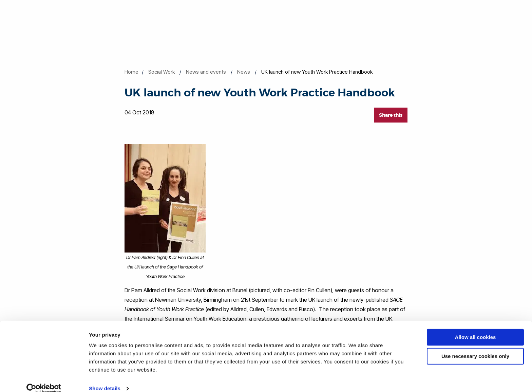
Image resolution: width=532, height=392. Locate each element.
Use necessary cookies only (475, 346)
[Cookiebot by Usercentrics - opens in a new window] (44, 379)
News (244, 72)
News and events (206, 72)
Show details (105, 379)
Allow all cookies (476, 327)
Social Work (161, 72)
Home (131, 72)
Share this (391, 115)
